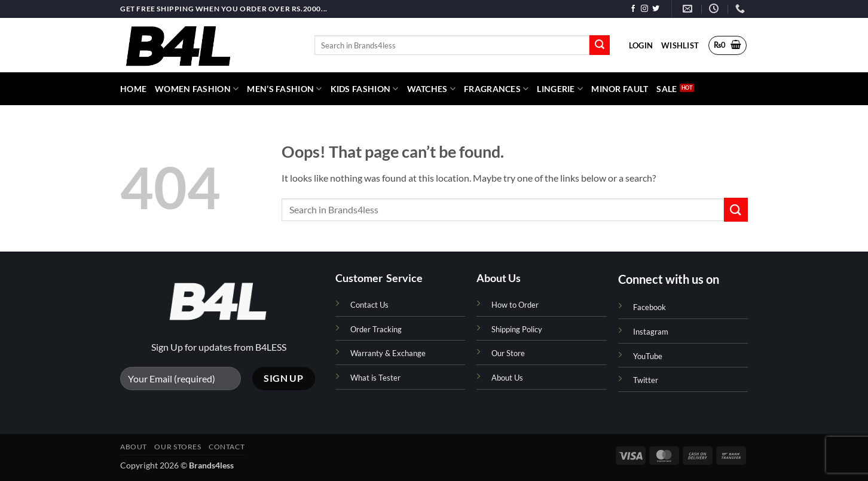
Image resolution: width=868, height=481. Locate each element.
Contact (227, 447)
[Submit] (600, 45)
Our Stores (178, 447)
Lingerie (560, 89)
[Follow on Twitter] (656, 9)
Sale (667, 89)
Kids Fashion (365, 89)
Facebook (650, 307)
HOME (133, 89)
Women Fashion (197, 89)
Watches (432, 89)
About (134, 447)
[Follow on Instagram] (644, 9)
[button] (641, 45)
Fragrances (496, 89)
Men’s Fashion (284, 89)
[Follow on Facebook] (633, 9)
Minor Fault (620, 89)
